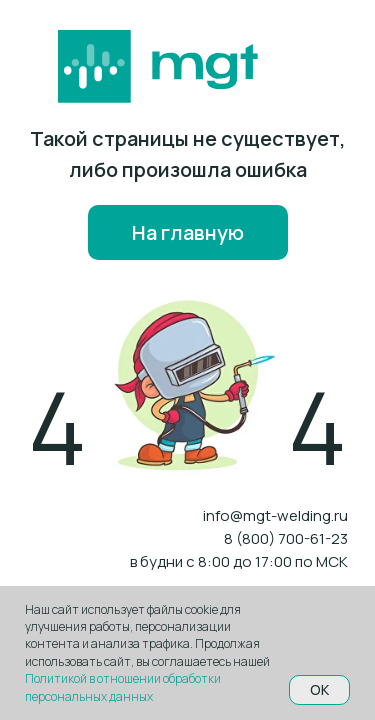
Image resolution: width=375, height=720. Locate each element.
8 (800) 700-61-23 (286, 538)
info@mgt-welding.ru (275, 515)
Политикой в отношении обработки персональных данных (123, 687)
